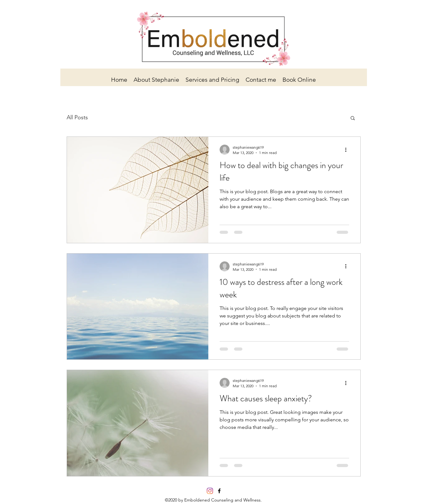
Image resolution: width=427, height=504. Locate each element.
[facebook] (219, 491)
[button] (353, 118)
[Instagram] (210, 491)
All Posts (77, 117)
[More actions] (348, 150)
